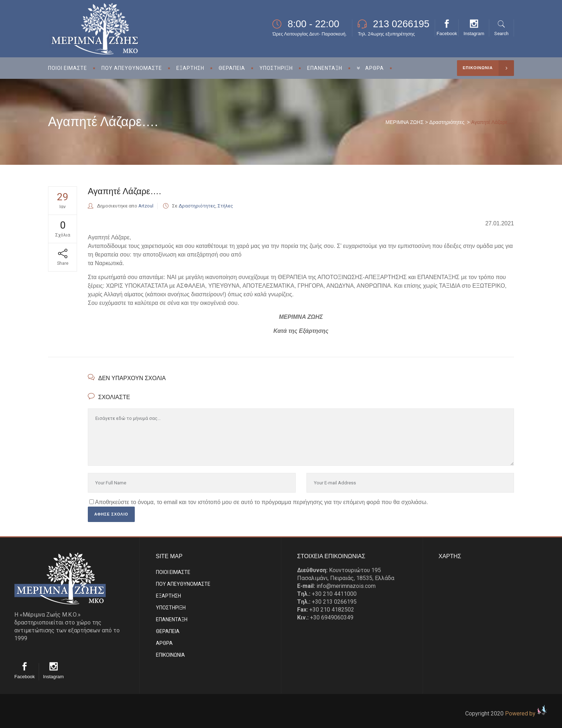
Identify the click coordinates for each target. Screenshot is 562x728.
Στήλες (225, 206)
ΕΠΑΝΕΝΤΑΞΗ (172, 619)
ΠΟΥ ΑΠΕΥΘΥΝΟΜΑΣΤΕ (183, 584)
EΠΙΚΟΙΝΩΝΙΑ (170, 655)
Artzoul (146, 206)
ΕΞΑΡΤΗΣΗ (168, 596)
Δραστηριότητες (447, 122)
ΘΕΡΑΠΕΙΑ (168, 631)
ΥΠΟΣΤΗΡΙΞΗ (171, 608)
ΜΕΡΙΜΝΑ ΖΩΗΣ (405, 122)
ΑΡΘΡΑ (164, 643)
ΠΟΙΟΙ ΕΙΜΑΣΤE (173, 572)
